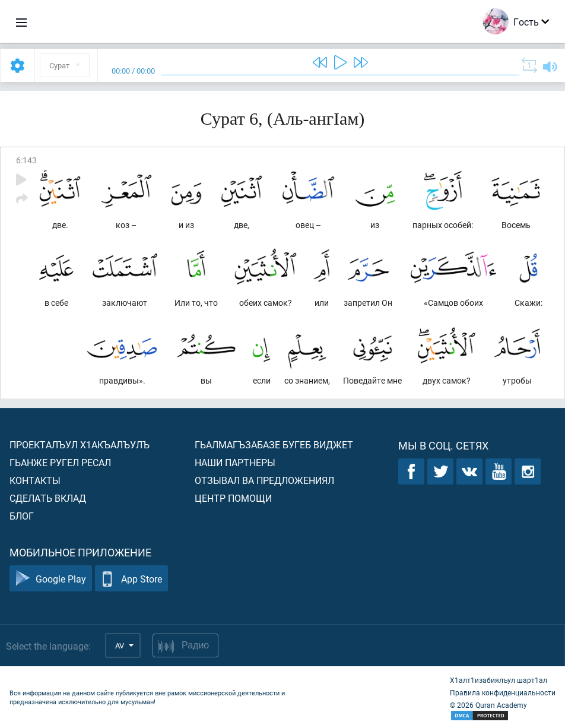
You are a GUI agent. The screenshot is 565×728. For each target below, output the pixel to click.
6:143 (26, 160)
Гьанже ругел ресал (60, 462)
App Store (131, 579)
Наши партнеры (235, 462)
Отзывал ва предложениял (264, 480)
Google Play (51, 579)
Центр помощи (233, 498)
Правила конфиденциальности (503, 692)
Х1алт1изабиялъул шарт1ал (499, 680)
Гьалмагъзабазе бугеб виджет (274, 444)
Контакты (35, 480)
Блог (22, 516)
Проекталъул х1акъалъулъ (80, 444)
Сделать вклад (48, 498)
